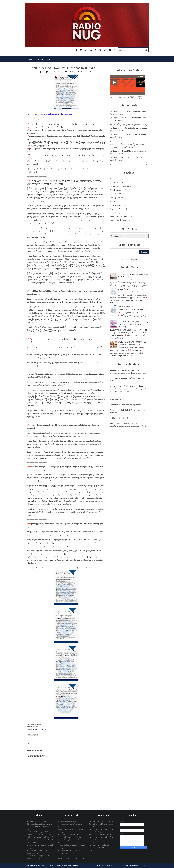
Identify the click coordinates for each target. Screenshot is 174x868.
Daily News (72, 72)
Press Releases (116, 205)
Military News (115, 198)
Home (31, 59)
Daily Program (116, 190)
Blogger (134, 260)
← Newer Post (32, 744)
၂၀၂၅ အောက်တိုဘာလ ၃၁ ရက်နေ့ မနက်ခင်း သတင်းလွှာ (129, 141)
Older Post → (100, 744)
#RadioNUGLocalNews (34, 724)
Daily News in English (118, 186)
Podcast (113, 201)
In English (114, 194)
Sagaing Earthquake (118, 209)
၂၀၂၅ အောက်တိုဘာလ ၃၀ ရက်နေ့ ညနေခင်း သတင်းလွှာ (129, 164)
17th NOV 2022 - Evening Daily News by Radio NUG (66, 68)
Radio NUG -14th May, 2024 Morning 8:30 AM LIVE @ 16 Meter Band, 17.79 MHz (133, 324)
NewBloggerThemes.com (139, 865)
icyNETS (109, 865)
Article (113, 179)
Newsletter (44, 59)
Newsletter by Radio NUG (50, 865)
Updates (113, 213)
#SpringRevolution (33, 726)
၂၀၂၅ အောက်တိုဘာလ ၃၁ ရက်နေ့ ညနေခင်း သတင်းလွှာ (129, 124)
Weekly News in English (119, 216)
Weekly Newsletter (117, 220)
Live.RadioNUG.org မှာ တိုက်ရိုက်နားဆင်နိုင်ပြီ (126, 97)
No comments (86, 72)
